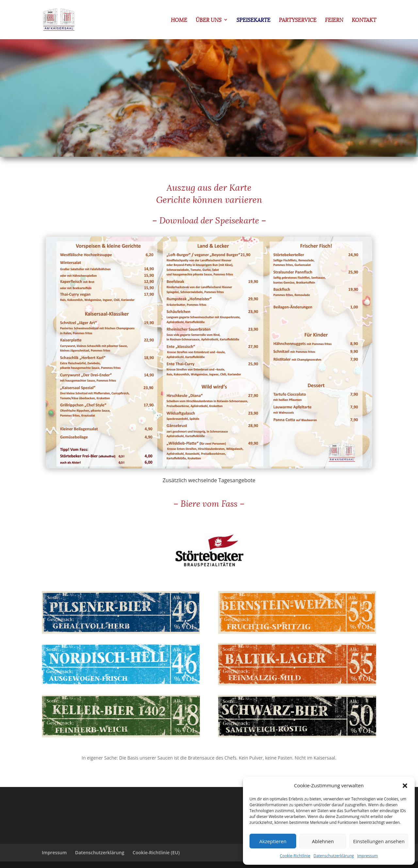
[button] (405, 786)
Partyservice (298, 20)
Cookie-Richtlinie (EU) (156, 852)
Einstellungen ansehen (379, 841)
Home (179, 20)
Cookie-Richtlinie (295, 856)
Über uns (209, 20)
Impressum (368, 856)
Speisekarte (253, 20)
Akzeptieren (273, 841)
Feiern (334, 20)
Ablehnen (323, 841)
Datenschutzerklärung (334, 856)
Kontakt (364, 20)
